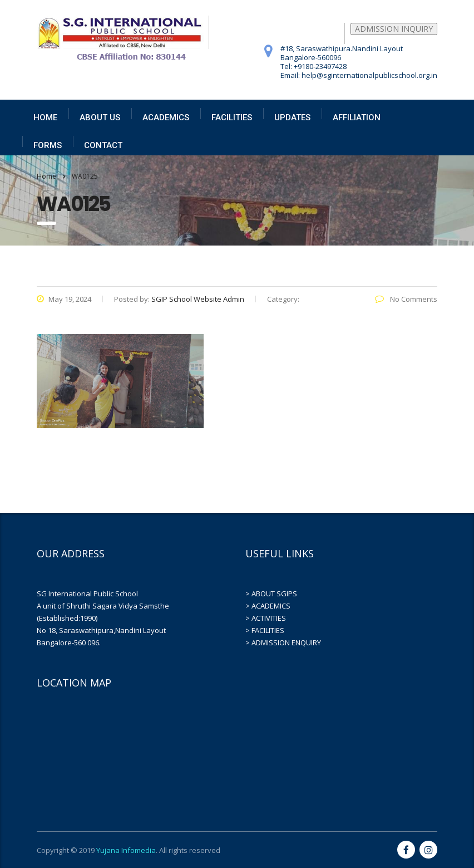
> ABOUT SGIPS (271, 594)
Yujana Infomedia (126, 850)
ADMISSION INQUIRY (394, 29)
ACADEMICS (166, 117)
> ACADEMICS (268, 606)
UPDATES (292, 117)
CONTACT (103, 145)
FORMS (48, 145)
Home (46, 176)
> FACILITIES (265, 630)
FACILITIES (232, 117)
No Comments (406, 299)
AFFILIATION (357, 117)
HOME (45, 117)
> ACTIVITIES (266, 618)
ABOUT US (100, 117)
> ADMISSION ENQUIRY (283, 643)
